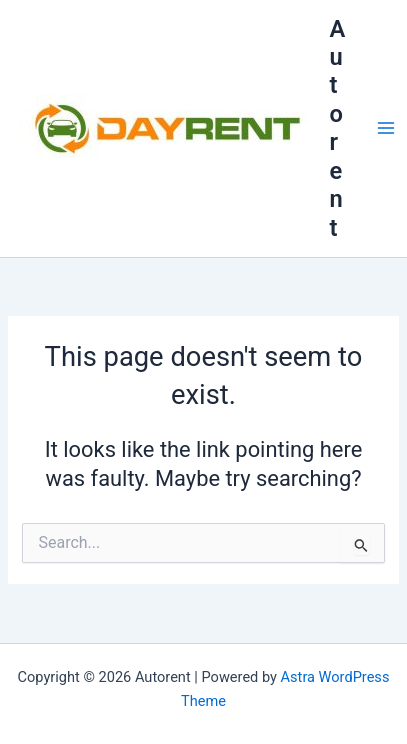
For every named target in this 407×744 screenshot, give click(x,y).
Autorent (338, 128)
